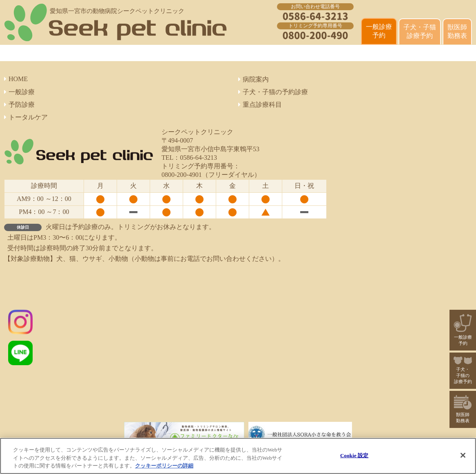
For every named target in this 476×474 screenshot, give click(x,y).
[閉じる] (463, 455)
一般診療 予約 (379, 31)
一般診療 (19, 92)
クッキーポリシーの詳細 (164, 466)
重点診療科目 (260, 105)
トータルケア (26, 117)
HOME (16, 79)
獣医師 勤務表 (457, 31)
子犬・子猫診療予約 (420, 31)
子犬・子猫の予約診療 (273, 92)
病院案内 (253, 79)
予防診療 (19, 105)
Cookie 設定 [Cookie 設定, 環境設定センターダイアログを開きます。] (354, 455)
